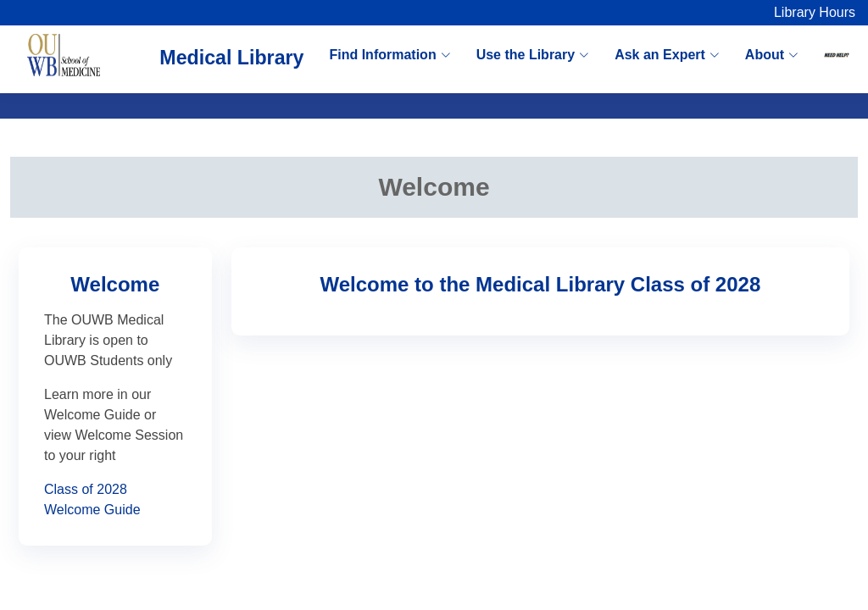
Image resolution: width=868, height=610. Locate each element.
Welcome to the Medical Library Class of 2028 (541, 284)
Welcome (115, 284)
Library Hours (815, 12)
